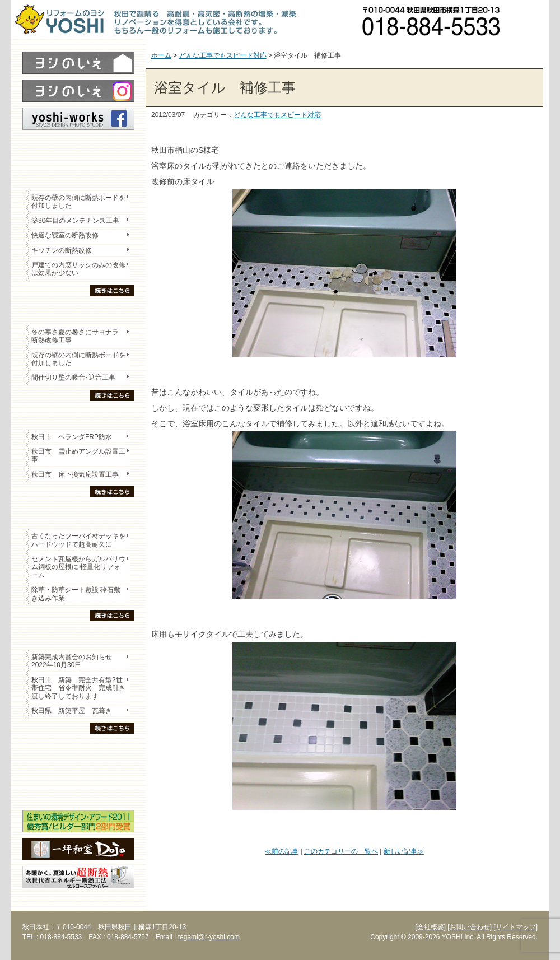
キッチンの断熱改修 (65, 250)
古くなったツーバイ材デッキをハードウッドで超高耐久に (78, 540)
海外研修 (78, 790)
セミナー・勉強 (78, 771)
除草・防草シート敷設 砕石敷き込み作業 (76, 594)
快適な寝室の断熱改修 (65, 235)
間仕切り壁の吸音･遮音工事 (73, 378)
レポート (78, 150)
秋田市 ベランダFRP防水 (72, 437)
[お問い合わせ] (470, 927)
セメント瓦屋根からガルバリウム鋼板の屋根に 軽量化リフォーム (78, 567)
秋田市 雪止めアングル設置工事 (78, 455)
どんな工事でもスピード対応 (277, 115)
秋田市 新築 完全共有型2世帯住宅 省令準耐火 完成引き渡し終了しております (78, 688)
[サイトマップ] (515, 927)
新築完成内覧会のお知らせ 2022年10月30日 (72, 661)
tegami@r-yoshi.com (209, 937)
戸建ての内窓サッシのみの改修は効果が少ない (78, 269)
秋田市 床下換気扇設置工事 (75, 474)
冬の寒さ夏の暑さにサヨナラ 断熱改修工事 (75, 336)
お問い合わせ (529, 20)
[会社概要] (430, 927)
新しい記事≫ (404, 851)
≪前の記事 (282, 851)
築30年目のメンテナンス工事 (75, 221)
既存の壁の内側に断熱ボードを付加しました (78, 202)
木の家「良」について (78, 751)
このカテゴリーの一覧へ (341, 851)
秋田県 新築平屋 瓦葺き (72, 711)
